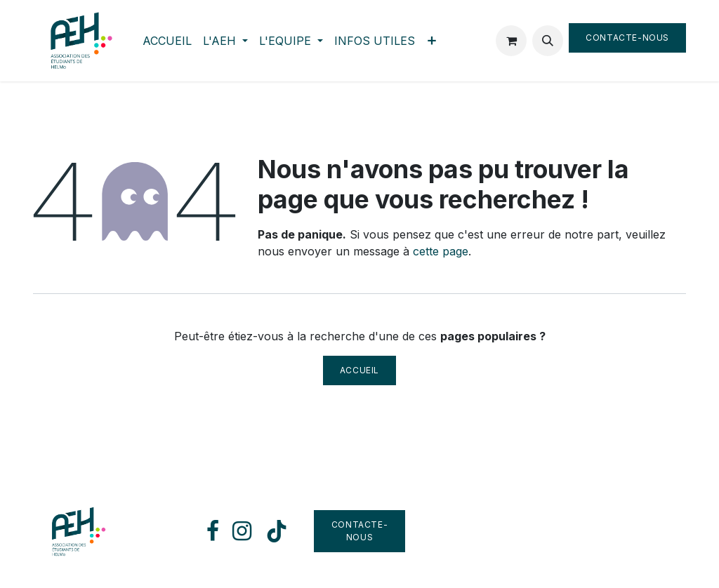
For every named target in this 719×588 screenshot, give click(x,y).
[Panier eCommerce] (511, 41)
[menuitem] (167, 41)
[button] (548, 41)
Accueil (359, 370)
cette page (441, 251)
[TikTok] (277, 531)
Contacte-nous (627, 38)
